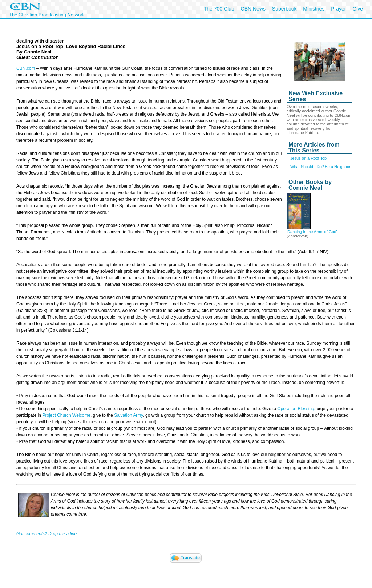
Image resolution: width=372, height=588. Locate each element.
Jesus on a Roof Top (308, 158)
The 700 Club (219, 9)
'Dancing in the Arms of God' (312, 232)
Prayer (338, 9)
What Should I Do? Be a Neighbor (320, 167)
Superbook (284, 9)
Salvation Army (128, 415)
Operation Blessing (296, 409)
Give (358, 9)
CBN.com (26, 68)
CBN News (253, 9)
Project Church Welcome (66, 415)
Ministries (314, 9)
